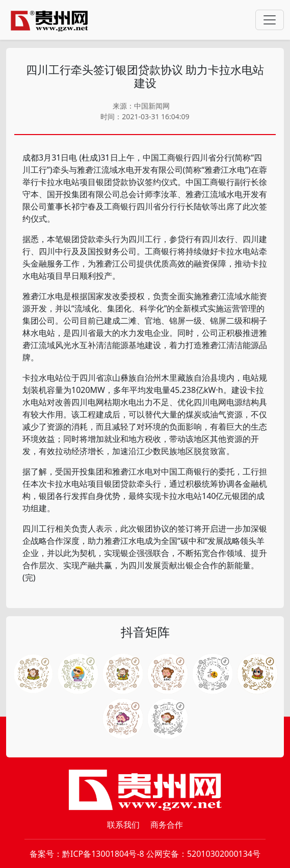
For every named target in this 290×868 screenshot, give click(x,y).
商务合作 (167, 825)
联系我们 (123, 825)
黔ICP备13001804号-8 (103, 854)
